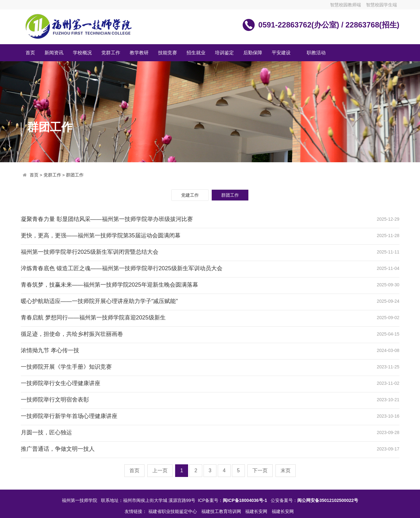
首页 (30, 53)
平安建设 (281, 53)
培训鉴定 (224, 53)
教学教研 (139, 53)
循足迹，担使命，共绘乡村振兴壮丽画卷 (72, 334)
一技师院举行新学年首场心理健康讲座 (69, 416)
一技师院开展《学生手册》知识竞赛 (66, 367)
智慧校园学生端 (382, 5)
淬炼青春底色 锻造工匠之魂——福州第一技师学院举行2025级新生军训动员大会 (122, 268)
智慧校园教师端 (346, 5)
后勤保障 (253, 53)
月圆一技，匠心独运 (46, 432)
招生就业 (196, 53)
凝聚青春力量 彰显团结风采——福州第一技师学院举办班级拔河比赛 (107, 219)
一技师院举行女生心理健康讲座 (61, 383)
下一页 (260, 470)
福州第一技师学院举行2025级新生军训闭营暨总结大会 (90, 252)
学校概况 (82, 53)
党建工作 (190, 195)
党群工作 (111, 53)
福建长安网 (257, 511)
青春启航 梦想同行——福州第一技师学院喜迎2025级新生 (93, 318)
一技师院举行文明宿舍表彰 (55, 400)
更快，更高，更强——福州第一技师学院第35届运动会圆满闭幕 (101, 235)
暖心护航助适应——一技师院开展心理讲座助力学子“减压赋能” (99, 301)
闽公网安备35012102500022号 (328, 500)
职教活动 (316, 53)
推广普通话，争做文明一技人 (58, 449)
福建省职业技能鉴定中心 (173, 511)
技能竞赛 (168, 53)
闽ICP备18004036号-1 (245, 500)
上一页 (160, 470)
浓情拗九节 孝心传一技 (50, 350)
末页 (286, 470)
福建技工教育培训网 (222, 511)
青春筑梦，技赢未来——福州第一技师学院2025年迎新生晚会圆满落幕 (109, 285)
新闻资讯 (54, 53)
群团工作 (75, 175)
